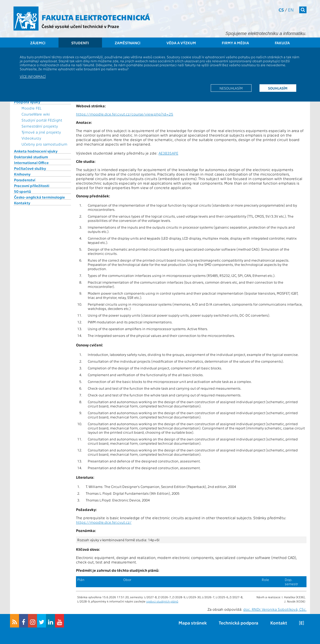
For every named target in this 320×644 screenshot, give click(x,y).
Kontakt (279, 623)
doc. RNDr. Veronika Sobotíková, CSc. (275, 609)
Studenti (80, 43)
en (291, 10)
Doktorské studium (31, 157)
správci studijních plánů (162, 601)
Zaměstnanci (128, 43)
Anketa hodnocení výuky (36, 151)
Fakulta (282, 43)
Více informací (33, 76)
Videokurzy (31, 138)
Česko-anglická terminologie (39, 197)
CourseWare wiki (36, 114)
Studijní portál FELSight (42, 120)
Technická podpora (238, 623)
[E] (301, 623)
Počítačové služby (30, 168)
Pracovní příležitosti (32, 186)
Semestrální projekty (40, 126)
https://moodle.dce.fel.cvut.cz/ (104, 522)
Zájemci (38, 43)
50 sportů (22, 191)
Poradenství (25, 180)
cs (281, 10)
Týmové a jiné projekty (41, 132)
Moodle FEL (31, 108)
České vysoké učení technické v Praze (80, 26)
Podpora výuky (27, 102)
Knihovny (22, 174)
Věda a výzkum (181, 43)
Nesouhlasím (231, 88)
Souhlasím (278, 88)
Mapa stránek (193, 623)
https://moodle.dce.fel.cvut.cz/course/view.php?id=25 (125, 114)
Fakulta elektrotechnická (96, 17)
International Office (31, 163)
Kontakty (22, 203)
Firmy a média (235, 43)
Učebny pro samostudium (44, 144)
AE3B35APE (168, 153)
